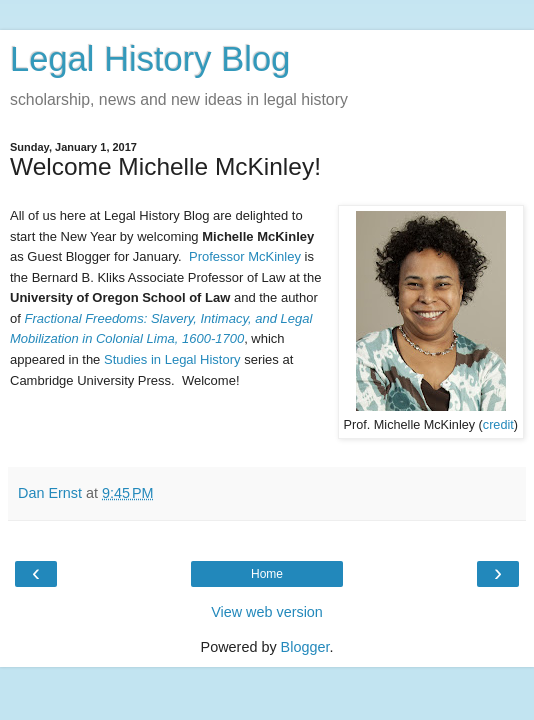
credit (498, 425)
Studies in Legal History (172, 359)
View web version (267, 612)
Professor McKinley (245, 256)
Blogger (305, 647)
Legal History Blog (150, 59)
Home (267, 574)
